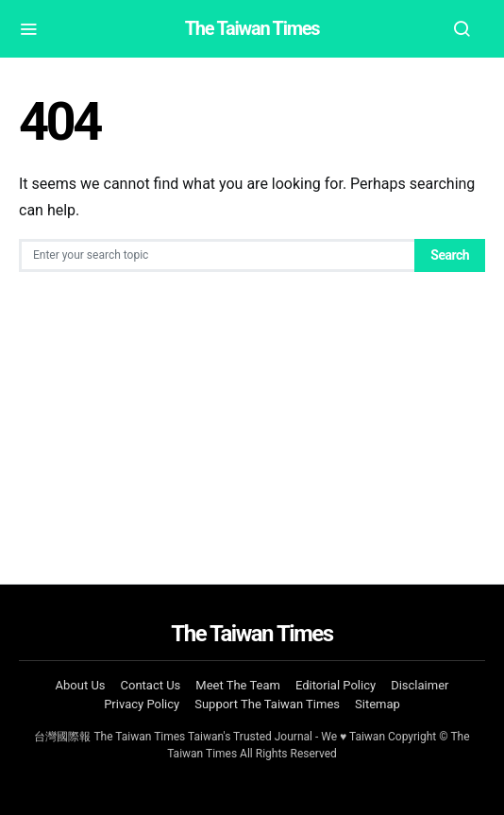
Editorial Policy (336, 685)
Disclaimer (420, 685)
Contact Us (151, 685)
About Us (81, 685)
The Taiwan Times (252, 28)
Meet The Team (238, 685)
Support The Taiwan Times (267, 704)
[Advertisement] (252, 414)
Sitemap (378, 704)
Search (450, 255)
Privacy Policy (142, 704)
